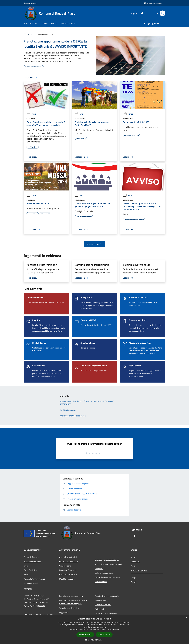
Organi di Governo (31, 557)
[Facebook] (141, 13)
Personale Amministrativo (34, 579)
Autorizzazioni (101, 582)
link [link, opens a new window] (118, 629)
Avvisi (31, 35)
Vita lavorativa (65, 566)
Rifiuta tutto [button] (104, 634)
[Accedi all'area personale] (153, 3)
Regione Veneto (30, 3)
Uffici (26, 566)
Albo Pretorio (100, 600)
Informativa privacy (103, 605)
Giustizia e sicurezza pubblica (107, 560)
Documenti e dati (31, 583)
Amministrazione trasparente (107, 596)
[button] (94, 640)
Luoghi (133, 578)
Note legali (99, 609)
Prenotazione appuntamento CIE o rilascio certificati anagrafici (73, 602)
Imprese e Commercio (68, 570)
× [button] (186, 618)
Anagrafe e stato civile (68, 557)
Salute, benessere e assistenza (108, 577)
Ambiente (99, 569)
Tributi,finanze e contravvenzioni (108, 564)
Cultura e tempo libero (68, 561)
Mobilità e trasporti (67, 579)
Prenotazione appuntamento (71, 596)
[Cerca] (162, 13)
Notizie (128, 114)
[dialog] (94, 630)
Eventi (133, 582)
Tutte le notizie (94, 244)
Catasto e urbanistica (68, 574)
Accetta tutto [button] (85, 635)
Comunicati (135, 561)
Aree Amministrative (32, 561)
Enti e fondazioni (30, 570)
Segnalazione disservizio (69, 608)
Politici (26, 574)
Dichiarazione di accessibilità (107, 613)
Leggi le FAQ (64, 612)
